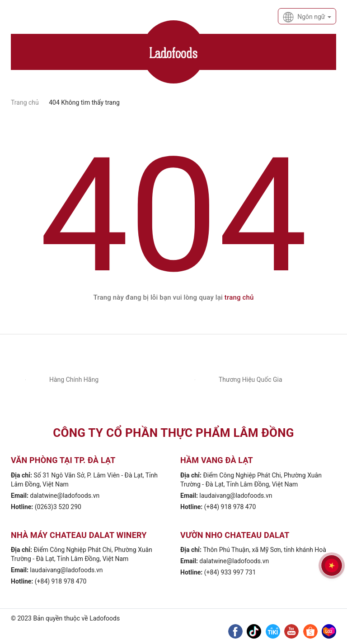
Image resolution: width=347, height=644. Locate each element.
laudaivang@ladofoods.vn (236, 496)
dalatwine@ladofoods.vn (65, 496)
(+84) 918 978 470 (230, 507)
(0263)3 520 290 (58, 507)
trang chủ (239, 297)
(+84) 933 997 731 (230, 572)
